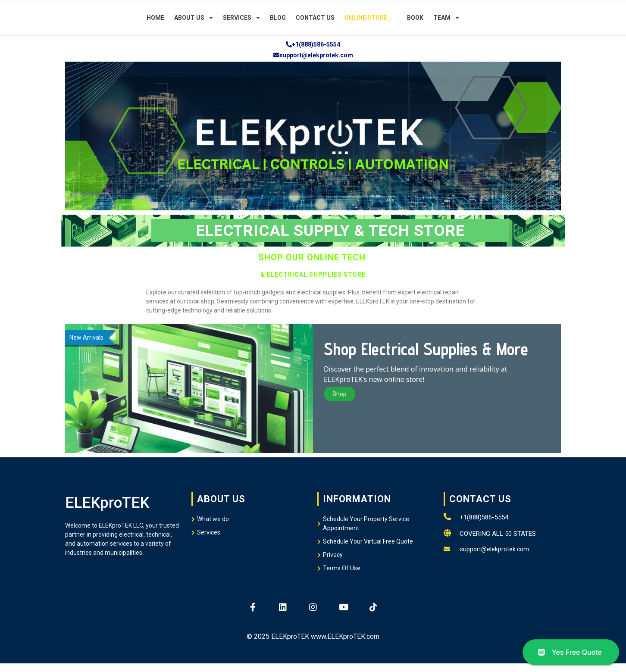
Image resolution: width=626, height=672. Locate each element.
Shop (340, 394)
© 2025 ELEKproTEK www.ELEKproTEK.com (313, 636)
